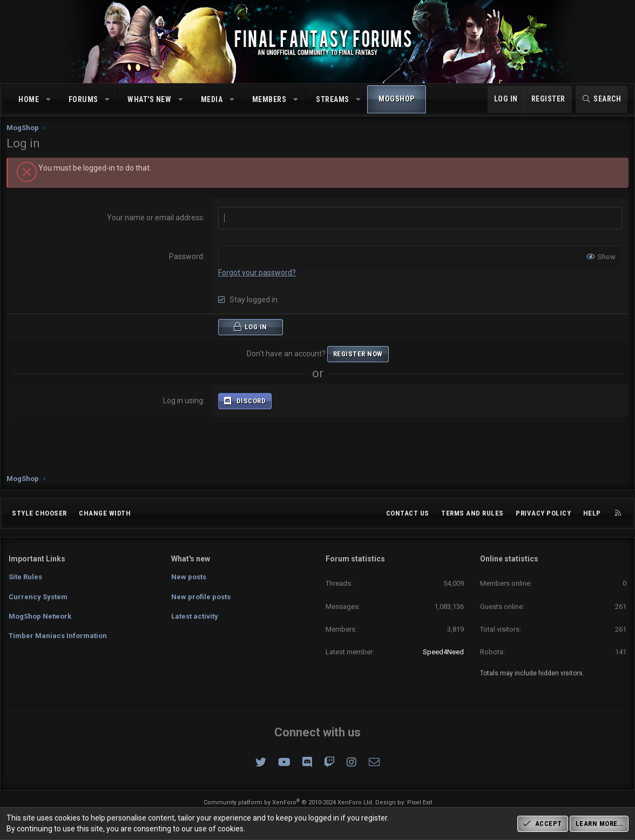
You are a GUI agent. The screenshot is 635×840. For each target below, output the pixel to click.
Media (212, 99)
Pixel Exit (420, 802)
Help (592, 513)
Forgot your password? (258, 282)
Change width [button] (105, 513)
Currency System (38, 597)
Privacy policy (543, 513)
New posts (189, 577)
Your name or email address (156, 227)
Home (29, 99)
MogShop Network (40, 616)
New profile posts (201, 597)
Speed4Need (443, 652)
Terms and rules (472, 513)
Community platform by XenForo (289, 802)
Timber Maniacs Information (58, 636)
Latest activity (195, 616)
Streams (333, 99)
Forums (83, 99)
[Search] (602, 99)
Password (187, 266)
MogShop (397, 99)
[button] (49, 100)
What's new (149, 99)
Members (269, 99)
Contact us (408, 513)
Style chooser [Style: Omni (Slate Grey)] (39, 513)
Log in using (184, 410)
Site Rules (25, 577)
